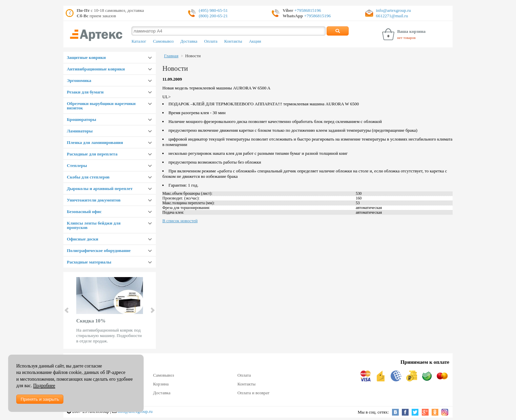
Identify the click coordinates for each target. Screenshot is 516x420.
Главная (171, 56)
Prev (67, 310)
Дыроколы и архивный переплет (100, 188)
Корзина (161, 384)
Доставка (189, 41)
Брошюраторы (81, 119)
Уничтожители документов (94, 200)
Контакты (233, 41)
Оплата (211, 41)
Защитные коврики (86, 57)
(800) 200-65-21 (213, 16)
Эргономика (79, 80)
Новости (193, 56)
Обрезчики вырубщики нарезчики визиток (101, 106)
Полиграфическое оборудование (99, 250)
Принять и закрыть (40, 399)
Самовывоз (163, 41)
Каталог (139, 41)
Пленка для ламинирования (95, 142)
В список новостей (180, 221)
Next (152, 310)
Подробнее (44, 386)
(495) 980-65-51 (213, 10)
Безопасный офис (84, 212)
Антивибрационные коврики (96, 69)
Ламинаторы (80, 131)
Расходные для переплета (92, 154)
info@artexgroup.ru (394, 10)
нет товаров (406, 38)
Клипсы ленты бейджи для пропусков (94, 225)
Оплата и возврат (254, 393)
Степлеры (77, 165)
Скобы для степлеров (88, 177)
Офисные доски (82, 239)
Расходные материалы (89, 262)
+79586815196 (307, 10)
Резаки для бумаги (85, 92)
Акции (255, 41)
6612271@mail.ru (392, 16)
